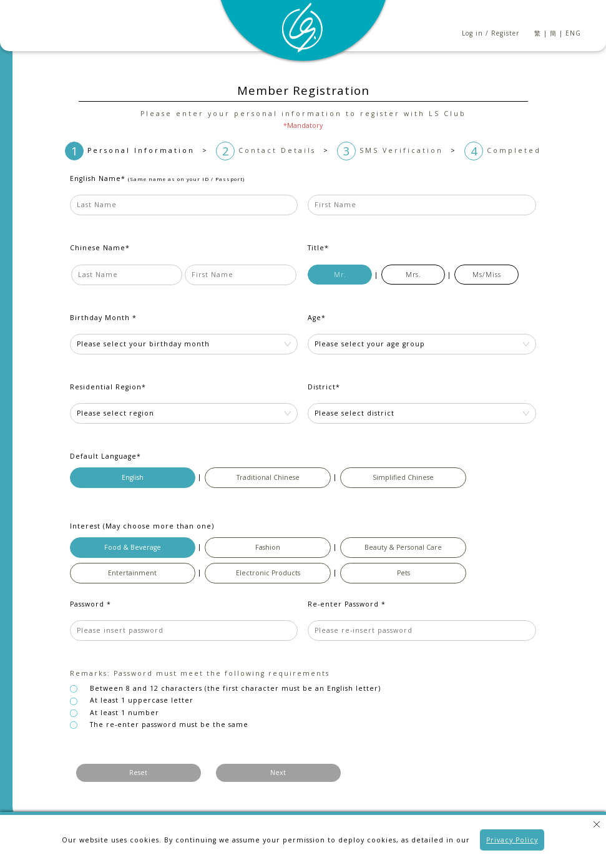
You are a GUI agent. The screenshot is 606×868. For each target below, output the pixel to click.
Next (278, 773)
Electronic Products (268, 573)
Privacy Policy (512, 840)
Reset (138, 773)
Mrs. (413, 275)
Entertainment (132, 573)
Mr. (340, 275)
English (133, 477)
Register (505, 33)
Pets (403, 573)
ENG (573, 33)
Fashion (268, 547)
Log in (472, 33)
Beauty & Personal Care (403, 547)
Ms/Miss (487, 275)
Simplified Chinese (403, 477)
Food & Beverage (133, 547)
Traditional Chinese (268, 477)
